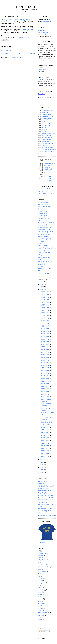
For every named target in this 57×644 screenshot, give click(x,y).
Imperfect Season (49, 175)
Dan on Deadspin (43, 502)
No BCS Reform (48, 171)
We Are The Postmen (44, 237)
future (39, 569)
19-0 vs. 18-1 (47, 173)
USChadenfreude (47, 138)
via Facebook (44, 32)
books (39, 558)
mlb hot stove (42, 578)
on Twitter (45, 34)
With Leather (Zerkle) (44, 207)
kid (39, 574)
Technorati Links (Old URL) (46, 497)
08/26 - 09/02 (45, 339)
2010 (41, 462)
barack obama (42, 553)
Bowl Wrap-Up (46, 112)
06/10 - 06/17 (45, 368)
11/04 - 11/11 (45, 313)
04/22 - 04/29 (45, 386)
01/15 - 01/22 (45, 451)
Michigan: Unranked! (48, 148)
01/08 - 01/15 (45, 454)
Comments (43, 632)
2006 (41, 473)
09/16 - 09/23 (45, 331)
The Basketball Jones (44, 230)
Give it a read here (27, 29)
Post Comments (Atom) (16, 57)
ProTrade (40, 266)
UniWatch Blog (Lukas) (44, 271)
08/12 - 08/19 (45, 344)
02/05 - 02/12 (45, 443)
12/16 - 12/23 (45, 297)
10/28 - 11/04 (45, 316)
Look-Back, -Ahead (47, 116)
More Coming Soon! (44, 273)
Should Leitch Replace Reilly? (46, 194)
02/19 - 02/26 (45, 438)
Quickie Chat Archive (44, 488)
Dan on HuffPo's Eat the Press (47, 509)
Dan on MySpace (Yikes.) (47, 515)
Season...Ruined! (47, 140)
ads (39, 551)
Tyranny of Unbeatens (48, 134)
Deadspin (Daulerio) (44, 204)
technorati (41, 608)
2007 (41, 470)
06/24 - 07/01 (45, 363)
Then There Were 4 (47, 126)
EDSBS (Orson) (42, 211)
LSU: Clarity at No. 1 (48, 146)
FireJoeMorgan (42, 214)
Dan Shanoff (29, 7)
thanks (40, 611)
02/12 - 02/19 (45, 440)
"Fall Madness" (46, 132)
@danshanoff (47, 22)
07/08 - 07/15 (45, 357)
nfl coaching (41, 590)
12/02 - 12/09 (45, 302)
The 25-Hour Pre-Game (49, 150)
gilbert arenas (42, 571)
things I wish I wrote (44, 613)
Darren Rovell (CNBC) (44, 269)
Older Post (32, 53)
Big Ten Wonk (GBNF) (44, 239)
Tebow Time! (45, 142)
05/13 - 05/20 (45, 379)
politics (40, 594)
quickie (40, 597)
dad (39, 562)
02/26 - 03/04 (45, 435)
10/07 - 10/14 (45, 323)
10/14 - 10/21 (45, 321)
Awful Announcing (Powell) (46, 227)
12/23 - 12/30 (45, 295)
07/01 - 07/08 (45, 360)
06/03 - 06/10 (45, 371)
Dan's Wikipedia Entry (44, 491)
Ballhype (40, 255)
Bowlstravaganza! (47, 118)
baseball (40, 555)
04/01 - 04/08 (45, 394)
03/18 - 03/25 (45, 427)
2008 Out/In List (46, 114)
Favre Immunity (48, 169)
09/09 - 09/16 (45, 334)
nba (39, 585)
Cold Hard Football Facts (45, 262)
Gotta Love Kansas (47, 128)
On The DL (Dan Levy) (44, 234)
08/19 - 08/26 (45, 342)
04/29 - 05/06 (45, 384)
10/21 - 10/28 (45, 318)
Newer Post (4, 53)
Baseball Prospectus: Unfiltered (47, 248)
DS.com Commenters (44, 202)
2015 (41, 282)
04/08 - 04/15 (45, 392)
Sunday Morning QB (44, 257)
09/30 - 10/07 (45, 326)
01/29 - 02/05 (45, 446)
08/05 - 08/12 (45, 347)
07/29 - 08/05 (45, 350)
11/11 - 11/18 (45, 310)
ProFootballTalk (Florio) (45, 218)
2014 (41, 284)
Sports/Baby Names (49, 163)
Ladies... (40, 243)
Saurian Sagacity (43, 246)
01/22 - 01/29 (45, 448)
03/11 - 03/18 (45, 430)
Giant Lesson (47, 167)
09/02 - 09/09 (45, 337)
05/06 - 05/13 (45, 381)
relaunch (40, 599)
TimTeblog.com (43, 80)
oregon (40, 592)
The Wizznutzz (42, 250)
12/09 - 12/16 (45, 300)
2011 (41, 459)
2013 (41, 287)
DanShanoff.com (43, 481)
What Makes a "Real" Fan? (46, 189)
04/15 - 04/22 (45, 389)
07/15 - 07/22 (45, 355)
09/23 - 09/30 (45, 329)
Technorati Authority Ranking (46, 495)
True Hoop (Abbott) (43, 216)
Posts (41, 629)
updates (40, 620)
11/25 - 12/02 (45, 305)
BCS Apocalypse (47, 136)
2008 (41, 467)
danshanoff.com (42, 565)
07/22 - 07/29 (45, 352)
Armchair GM (42, 264)
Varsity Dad (41, 484)
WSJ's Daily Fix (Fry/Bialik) (46, 232)
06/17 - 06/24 (45, 365)
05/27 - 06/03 (45, 373)
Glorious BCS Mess (49, 177)
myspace (40, 581)
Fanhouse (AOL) (43, 225)
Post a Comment (6, 51)
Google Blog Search (44, 493)
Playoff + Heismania (48, 120)
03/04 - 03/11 (45, 433)
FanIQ (40, 259)
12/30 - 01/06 (45, 292)
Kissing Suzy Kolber (44, 209)
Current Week (42, 70)
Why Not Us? (47, 165)
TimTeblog (41, 241)
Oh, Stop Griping (47, 122)
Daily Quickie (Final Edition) (46, 486)
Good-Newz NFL (48, 179)
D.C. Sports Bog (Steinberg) (46, 223)
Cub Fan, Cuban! (48, 181)
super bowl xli (42, 606)
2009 (41, 465)
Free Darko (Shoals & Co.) (45, 220)
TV (39, 617)
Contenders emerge (48, 144)
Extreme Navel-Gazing (44, 567)
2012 (41, 290)
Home (18, 53)
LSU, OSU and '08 (47, 110)
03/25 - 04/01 (45, 397)
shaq (39, 601)
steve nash (41, 604)
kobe (39, 576)
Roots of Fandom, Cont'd (45, 191)
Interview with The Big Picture (46, 500)
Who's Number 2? (47, 130)
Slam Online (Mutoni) (44, 253)
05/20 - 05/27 (45, 376)
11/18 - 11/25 (45, 308)
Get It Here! (41, 543)
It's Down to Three (47, 124)
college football (42, 560)
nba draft (40, 587)
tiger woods (41, 615)
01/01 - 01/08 (45, 456)
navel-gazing (41, 583)
